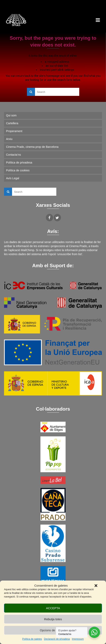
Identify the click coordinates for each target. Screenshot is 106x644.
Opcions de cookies (53, 630)
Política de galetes (32, 639)
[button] (96, 586)
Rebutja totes (53, 619)
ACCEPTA (53, 608)
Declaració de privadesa (57, 639)
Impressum (78, 639)
